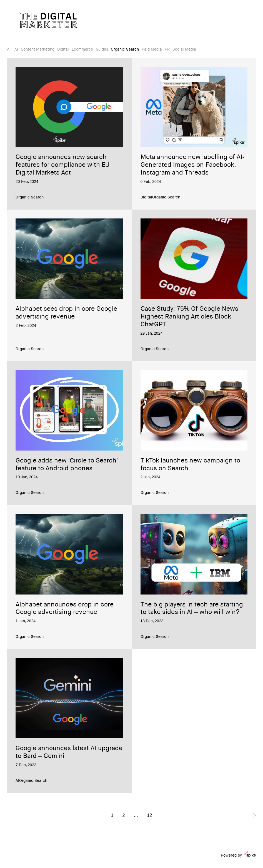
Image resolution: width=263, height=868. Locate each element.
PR (167, 50)
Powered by (239, 855)
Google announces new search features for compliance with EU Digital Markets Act (62, 165)
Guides (102, 50)
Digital (63, 50)
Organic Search (125, 50)
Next (254, 816)
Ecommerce (82, 50)
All (9, 50)
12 (150, 816)
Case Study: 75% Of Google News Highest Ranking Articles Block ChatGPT (190, 317)
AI (16, 50)
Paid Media (152, 50)
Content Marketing (38, 50)
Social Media (184, 50)
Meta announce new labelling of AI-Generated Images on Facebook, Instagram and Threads (193, 165)
